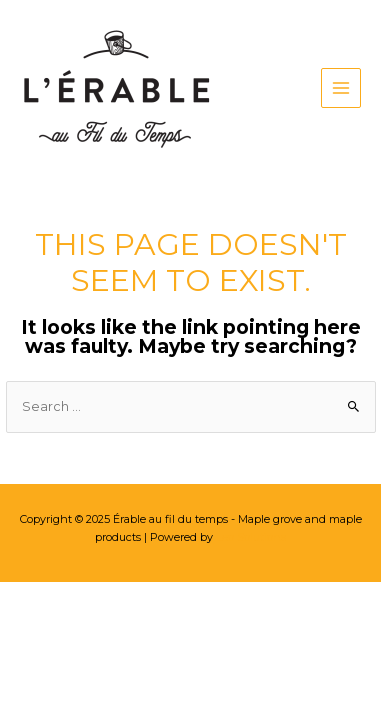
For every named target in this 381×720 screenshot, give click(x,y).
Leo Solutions (251, 537)
